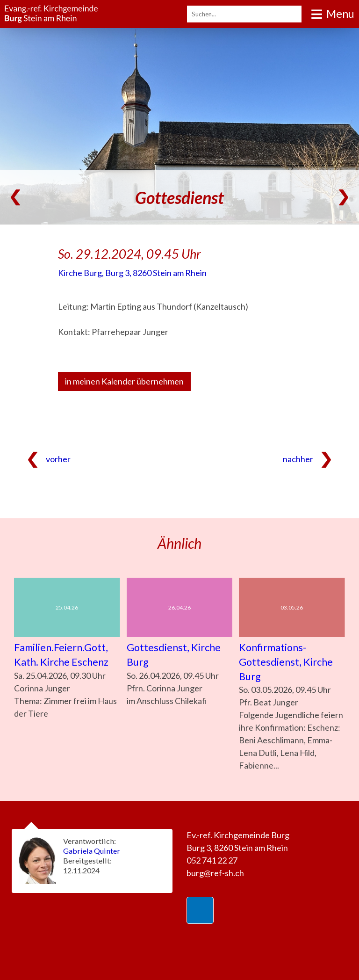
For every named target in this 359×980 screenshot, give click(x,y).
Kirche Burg (132, 273)
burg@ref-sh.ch (215, 873)
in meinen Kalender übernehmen (124, 381)
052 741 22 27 (212, 860)
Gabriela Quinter (92, 851)
